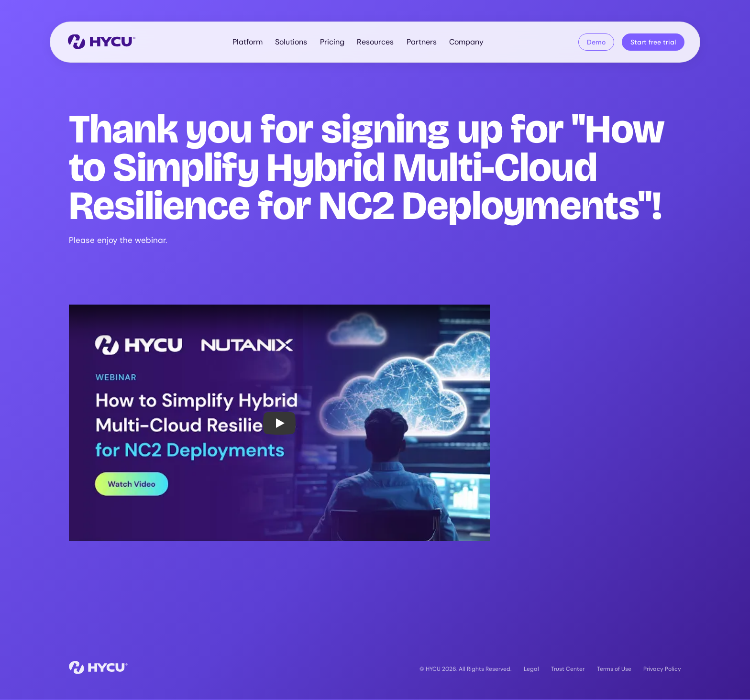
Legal (531, 669)
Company (466, 42)
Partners (422, 42)
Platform (248, 42)
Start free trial (653, 42)
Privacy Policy (662, 669)
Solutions (291, 42)
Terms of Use (614, 669)
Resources (375, 42)
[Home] (102, 42)
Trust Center (568, 669)
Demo (596, 42)
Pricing (332, 42)
